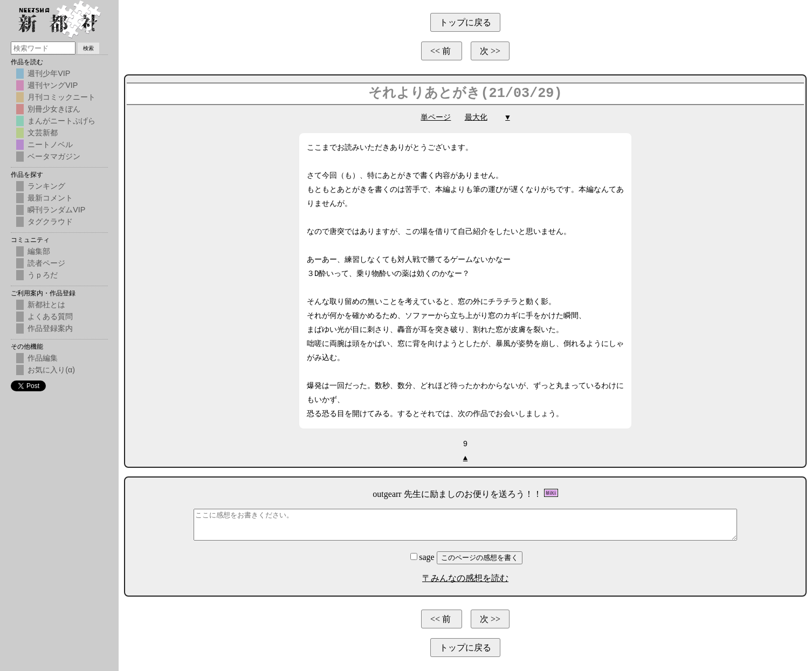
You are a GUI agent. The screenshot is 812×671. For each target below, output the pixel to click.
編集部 (39, 251)
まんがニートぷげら (61, 121)
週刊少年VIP (49, 73)
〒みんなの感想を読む (465, 578)
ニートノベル (50, 144)
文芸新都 (43, 133)
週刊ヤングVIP (53, 85)
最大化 (476, 117)
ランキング (46, 186)
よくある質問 (50, 316)
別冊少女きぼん (54, 109)
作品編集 (43, 358)
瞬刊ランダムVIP (56, 210)
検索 (88, 48)
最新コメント (50, 198)
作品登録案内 (50, 328)
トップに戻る (465, 22)
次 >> (490, 51)
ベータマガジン (54, 156)
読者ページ (46, 263)
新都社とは (46, 305)
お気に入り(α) (51, 370)
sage (423, 557)
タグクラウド (50, 222)
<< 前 (442, 51)
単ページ (436, 117)
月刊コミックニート (61, 97)
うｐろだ (43, 275)
